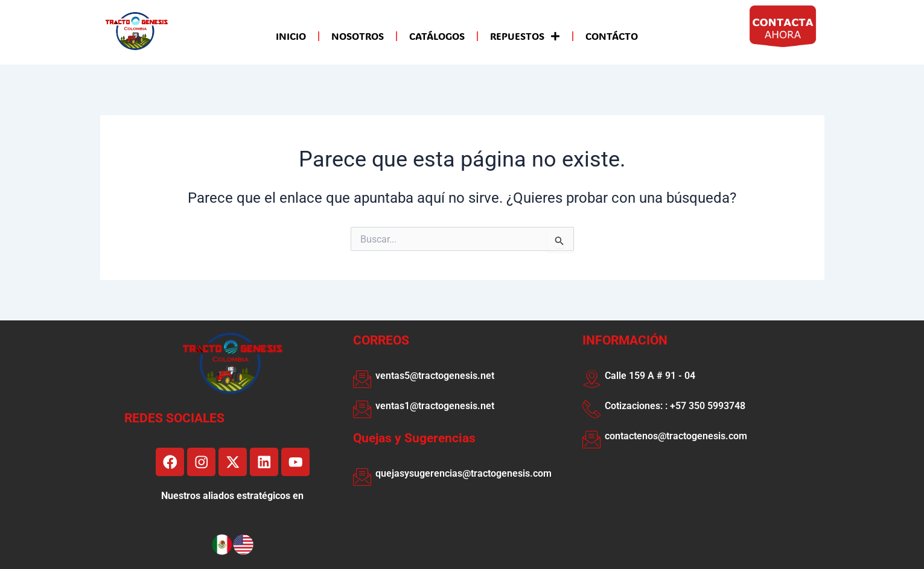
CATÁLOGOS (437, 36)
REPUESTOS (525, 36)
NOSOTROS (358, 36)
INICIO (291, 36)
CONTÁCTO (612, 36)
